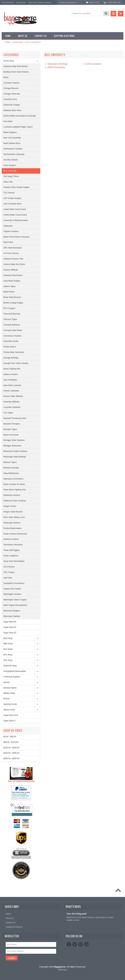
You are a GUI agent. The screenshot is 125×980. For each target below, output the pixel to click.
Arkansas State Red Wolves (16, 66)
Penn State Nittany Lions (14, 517)
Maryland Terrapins (12, 424)
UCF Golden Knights (12, 198)
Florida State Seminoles (14, 352)
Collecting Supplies (12, 677)
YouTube (86, 944)
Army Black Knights (12, 281)
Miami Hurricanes (11, 435)
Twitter (75, 944)
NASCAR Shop (10, 666)
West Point (8, 242)
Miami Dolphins (10, 132)
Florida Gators (10, 347)
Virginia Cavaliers (11, 231)
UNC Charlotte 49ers (12, 204)
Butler (6, 77)
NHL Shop (8, 660)
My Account (21, 2)
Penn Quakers (10, 165)
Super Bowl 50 (10, 622)
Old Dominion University (14, 154)
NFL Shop (8, 655)
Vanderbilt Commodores (14, 583)
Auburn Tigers (10, 286)
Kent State (8, 121)
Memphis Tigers (10, 429)
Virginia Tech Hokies (12, 589)
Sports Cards (9, 710)
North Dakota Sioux (12, 143)
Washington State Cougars (15, 600)
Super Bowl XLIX (11, 715)
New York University (12, 138)
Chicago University (12, 94)
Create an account (44, 2)
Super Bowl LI (10, 721)
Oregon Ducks (10, 506)
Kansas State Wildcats (13, 396)
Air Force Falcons (11, 253)
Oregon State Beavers (13, 512)
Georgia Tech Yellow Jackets (16, 363)
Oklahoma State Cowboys (15, 501)
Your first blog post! (77, 914)
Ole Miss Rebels (10, 160)
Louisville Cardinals (12, 407)
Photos (6, 699)
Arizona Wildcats (11, 270)
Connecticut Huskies (12, 336)
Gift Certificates (8, 2)
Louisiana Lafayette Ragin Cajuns (18, 127)
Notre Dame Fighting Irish (15, 490)
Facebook (69, 944)
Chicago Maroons (11, 88)
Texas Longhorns (11, 556)
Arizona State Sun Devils (14, 264)
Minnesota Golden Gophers (15, 451)
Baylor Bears (9, 292)
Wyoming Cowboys (12, 616)
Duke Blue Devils (11, 341)
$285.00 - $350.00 (11, 879)
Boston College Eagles (13, 303)
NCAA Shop (18, 42)
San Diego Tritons (11, 176)
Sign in (31, 2)
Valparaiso (8, 226)
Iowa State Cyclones (12, 385)
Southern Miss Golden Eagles (16, 187)
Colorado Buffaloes (12, 325)
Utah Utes (8, 578)
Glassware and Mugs (57, 64)
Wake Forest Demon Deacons (16, 237)
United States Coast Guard (15, 215)
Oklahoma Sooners (12, 495)
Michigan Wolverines (12, 446)
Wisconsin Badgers (12, 611)
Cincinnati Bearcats (12, 314)
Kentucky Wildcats (11, 402)
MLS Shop (8, 649)
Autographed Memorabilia (15, 671)
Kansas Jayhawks (11, 391)
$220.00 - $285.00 (11, 873)
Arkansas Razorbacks (13, 275)
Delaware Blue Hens (12, 110)
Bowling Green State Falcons (16, 72)
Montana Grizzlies (11, 468)
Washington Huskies (12, 594)
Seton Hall (8, 182)
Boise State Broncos (12, 297)
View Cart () (114, 2)
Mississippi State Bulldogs (15, 457)
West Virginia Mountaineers (15, 605)
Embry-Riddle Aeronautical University (20, 116)
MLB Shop (8, 638)
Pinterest (81, 944)
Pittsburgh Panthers (12, 523)
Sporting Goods (10, 704)
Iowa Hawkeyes (10, 380)
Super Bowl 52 (10, 627)
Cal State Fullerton (11, 83)
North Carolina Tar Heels (14, 484)
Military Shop (9, 693)
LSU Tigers (8, 413)
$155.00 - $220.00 (11, 868)
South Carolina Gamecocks (15, 534)
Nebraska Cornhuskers (13, 479)
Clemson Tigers (10, 319)
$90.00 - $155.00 (11, 863)
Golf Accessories (94, 64)
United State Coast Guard (15, 209)
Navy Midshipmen (11, 473)
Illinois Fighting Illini (12, 369)
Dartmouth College (12, 105)
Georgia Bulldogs (11, 358)
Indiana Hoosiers (11, 374)
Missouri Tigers (10, 462)
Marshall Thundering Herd (15, 418)
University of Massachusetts (16, 220)
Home (8, 42)
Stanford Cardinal (11, 539)
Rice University (10, 171)
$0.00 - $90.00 (10, 857)
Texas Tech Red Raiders (14, 561)
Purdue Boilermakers (13, 528)
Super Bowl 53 (10, 633)
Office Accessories (56, 67)
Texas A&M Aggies (11, 550)
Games (7, 682)
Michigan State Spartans (14, 440)
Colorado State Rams (13, 330)
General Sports (10, 688)
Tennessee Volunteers (13, 545)
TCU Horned (9, 193)
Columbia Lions (10, 99)
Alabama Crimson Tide (13, 259)
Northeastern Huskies (13, 149)
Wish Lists (94, 2)
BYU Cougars (9, 308)
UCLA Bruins (9, 567)
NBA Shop (8, 644)
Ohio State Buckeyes (13, 248)
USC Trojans (9, 572)
